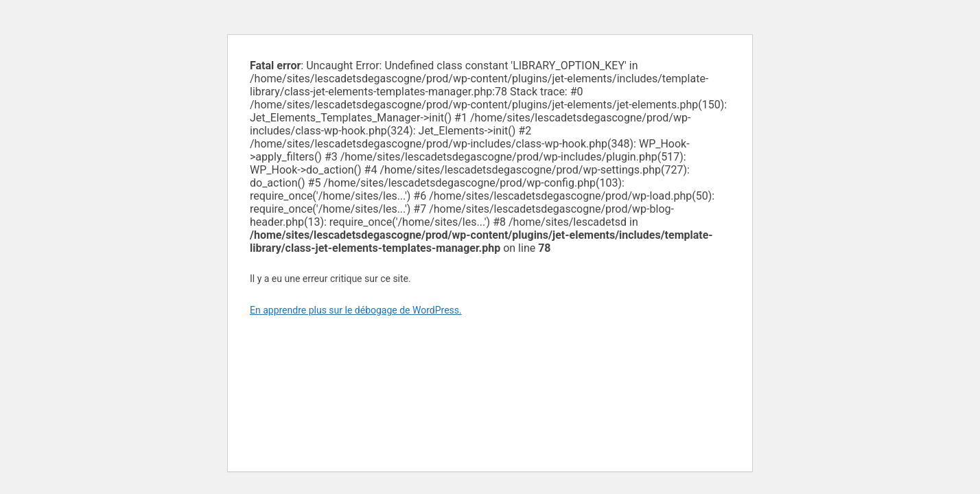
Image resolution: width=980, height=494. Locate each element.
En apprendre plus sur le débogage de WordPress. (356, 310)
